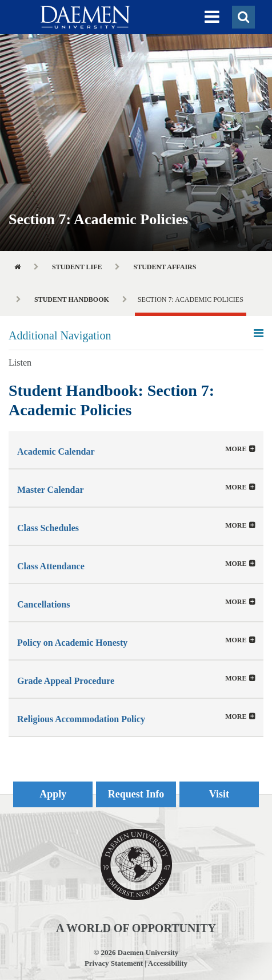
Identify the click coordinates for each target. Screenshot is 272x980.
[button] (212, 17)
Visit (219, 794)
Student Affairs (165, 267)
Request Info (136, 794)
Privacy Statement (114, 963)
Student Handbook (72, 299)
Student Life (77, 267)
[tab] (136, 450)
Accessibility (168, 963)
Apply (53, 794)
